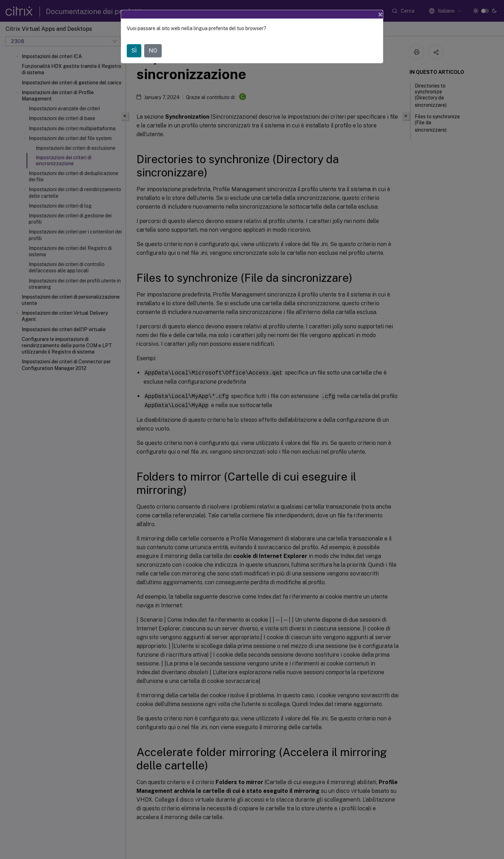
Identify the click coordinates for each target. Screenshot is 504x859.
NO (153, 40)
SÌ (134, 40)
